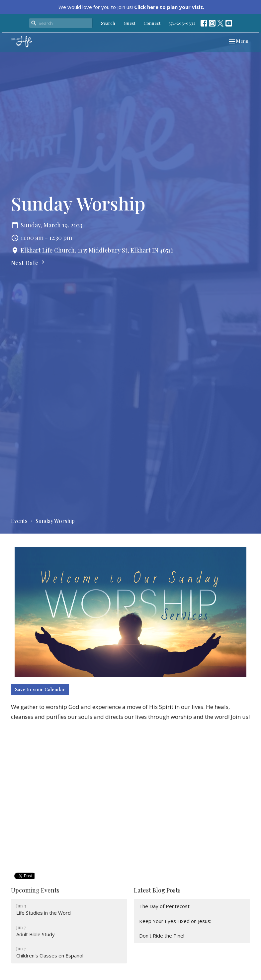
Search (108, 23)
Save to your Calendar (40, 689)
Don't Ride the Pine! (162, 936)
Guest (129, 23)
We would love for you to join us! (131, 7)
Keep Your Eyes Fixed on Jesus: (175, 921)
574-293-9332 (182, 23)
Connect (152, 23)
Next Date (29, 263)
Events (19, 521)
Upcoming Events (35, 890)
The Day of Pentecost (164, 906)
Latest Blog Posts (157, 890)
